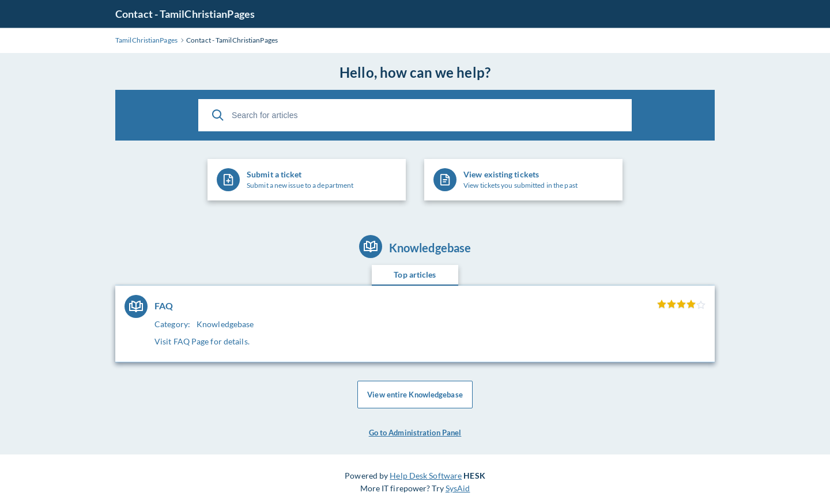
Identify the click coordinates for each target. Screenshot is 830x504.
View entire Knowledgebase (415, 395)
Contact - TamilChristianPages (185, 14)
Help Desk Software (426, 475)
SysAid (458, 488)
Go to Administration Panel (415, 433)
